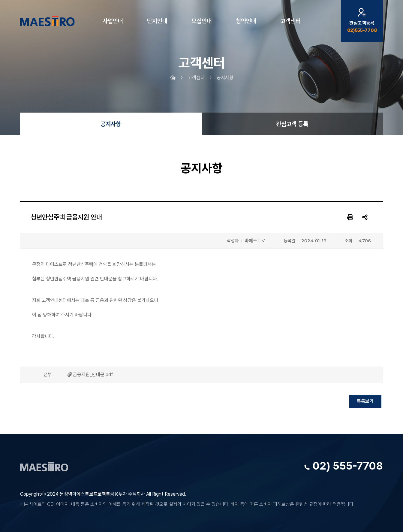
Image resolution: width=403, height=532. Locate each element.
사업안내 (113, 21)
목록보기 (365, 401)
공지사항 (111, 124)
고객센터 (290, 21)
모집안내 (202, 21)
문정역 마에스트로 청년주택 (47, 21)
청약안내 (246, 21)
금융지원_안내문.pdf (93, 375)
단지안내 (157, 21)
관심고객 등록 (292, 124)
